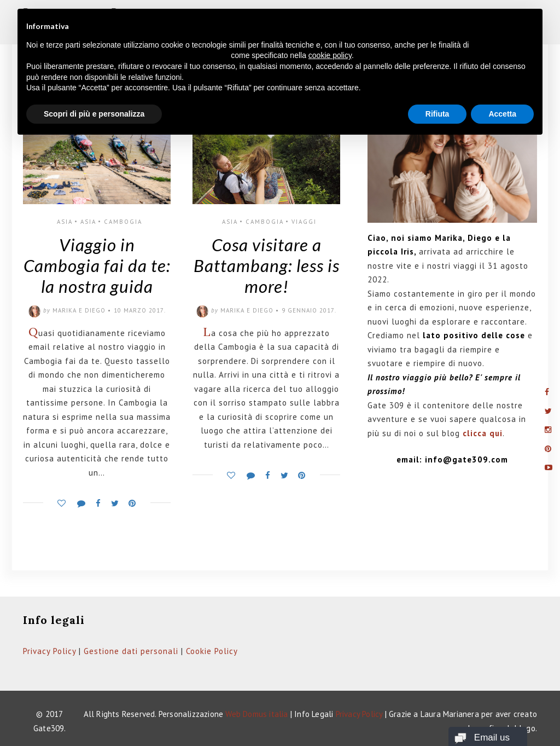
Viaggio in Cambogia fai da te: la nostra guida (97, 265)
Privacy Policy (49, 651)
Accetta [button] (502, 114)
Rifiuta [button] (437, 114)
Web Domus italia (256, 714)
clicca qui (483, 433)
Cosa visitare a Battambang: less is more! (267, 265)
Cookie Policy (212, 651)
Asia (65, 222)
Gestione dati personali (131, 651)
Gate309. (50, 728)
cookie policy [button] (330, 55)
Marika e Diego (79, 310)
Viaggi (304, 222)
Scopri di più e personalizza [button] (94, 114)
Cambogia (123, 222)
